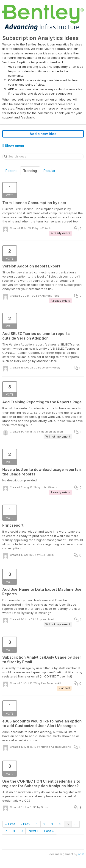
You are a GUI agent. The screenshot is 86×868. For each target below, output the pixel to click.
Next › (33, 831)
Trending (30, 171)
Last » (49, 831)
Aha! (81, 854)
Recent (11, 171)
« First (10, 824)
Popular (49, 171)
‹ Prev (26, 824)
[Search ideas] (43, 157)
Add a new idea (43, 134)
